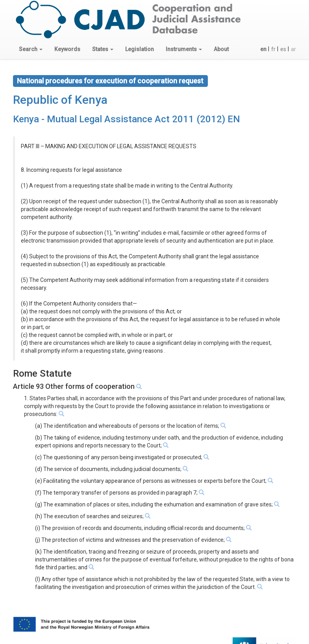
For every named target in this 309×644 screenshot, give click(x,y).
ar (293, 49)
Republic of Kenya (60, 100)
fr (273, 49)
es (283, 49)
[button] (31, 49)
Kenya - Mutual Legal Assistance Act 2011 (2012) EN (127, 119)
